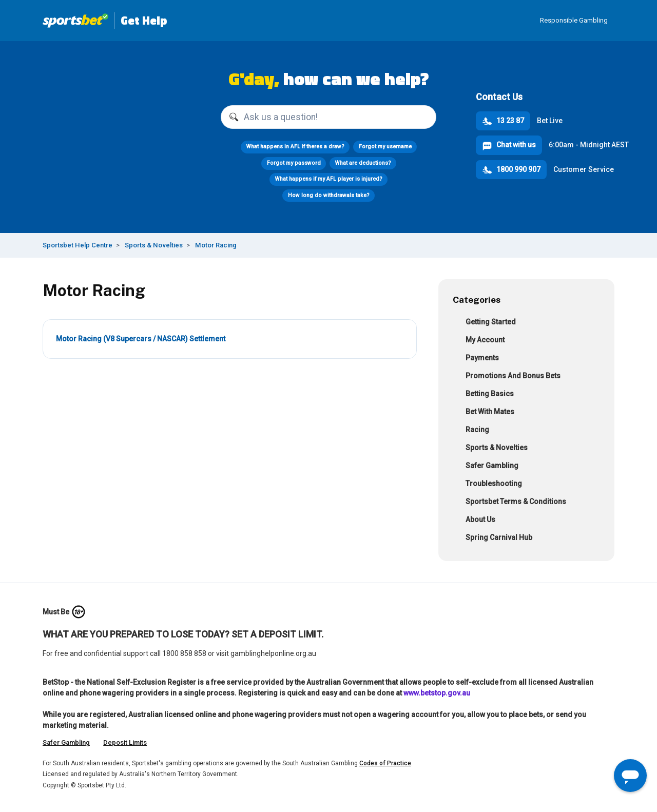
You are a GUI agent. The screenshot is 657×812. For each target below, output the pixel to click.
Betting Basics (483, 395)
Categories (477, 299)
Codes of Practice (385, 763)
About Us (474, 521)
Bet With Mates (484, 413)
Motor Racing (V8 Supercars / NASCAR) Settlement (141, 339)
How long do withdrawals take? (329, 195)
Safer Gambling (486, 467)
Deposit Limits (125, 742)
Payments (476, 359)
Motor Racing (216, 245)
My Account (479, 341)
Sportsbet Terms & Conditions (509, 503)
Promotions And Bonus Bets (507, 377)
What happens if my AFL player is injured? (329, 179)
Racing (471, 431)
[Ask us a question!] (328, 117)
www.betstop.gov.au (437, 693)
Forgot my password (293, 163)
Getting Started (484, 323)
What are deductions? (363, 163)
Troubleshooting (487, 485)
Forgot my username (385, 147)
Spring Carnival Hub (492, 539)
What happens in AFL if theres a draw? (295, 147)
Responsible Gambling (574, 20)
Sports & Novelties (154, 245)
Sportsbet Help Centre (78, 245)
